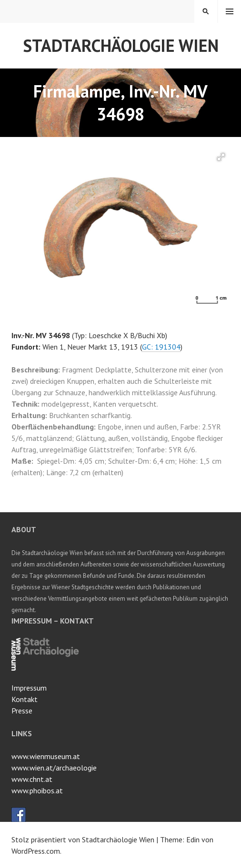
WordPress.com (36, 851)
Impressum (29, 688)
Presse (22, 711)
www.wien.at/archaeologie (54, 768)
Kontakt (25, 699)
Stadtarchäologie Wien (121, 45)
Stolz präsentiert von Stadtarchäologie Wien (83, 839)
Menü (230, 11)
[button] (221, 157)
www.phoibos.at (37, 790)
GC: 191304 (161, 347)
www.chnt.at (32, 779)
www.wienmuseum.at (46, 756)
